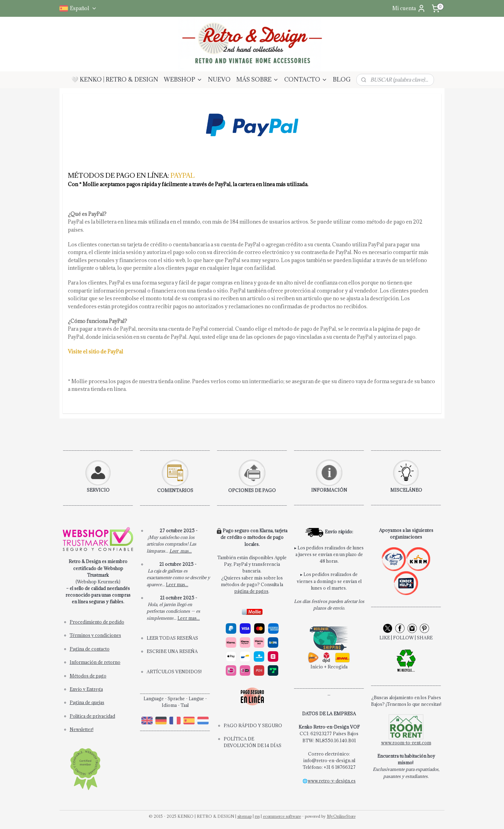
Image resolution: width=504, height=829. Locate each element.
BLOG (342, 79)
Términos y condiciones (95, 635)
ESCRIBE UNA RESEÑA (172, 651)
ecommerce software (282, 816)
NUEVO (219, 79)
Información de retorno (95, 662)
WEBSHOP (183, 79)
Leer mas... (181, 551)
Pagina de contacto (90, 649)
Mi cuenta (409, 8)
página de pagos (251, 591)
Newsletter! (82, 729)
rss (257, 816)
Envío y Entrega (86, 689)
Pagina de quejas (87, 702)
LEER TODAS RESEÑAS (172, 638)
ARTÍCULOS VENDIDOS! (174, 672)
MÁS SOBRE (257, 79)
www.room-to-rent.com (406, 743)
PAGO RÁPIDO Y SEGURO (253, 725)
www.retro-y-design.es (332, 781)
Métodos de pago (88, 676)
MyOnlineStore (341, 816)
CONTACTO (306, 79)
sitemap (244, 816)
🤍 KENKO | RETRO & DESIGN (115, 79)
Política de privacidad (92, 716)
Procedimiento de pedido (97, 622)
